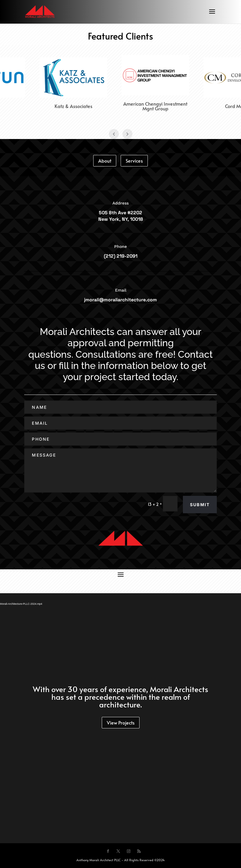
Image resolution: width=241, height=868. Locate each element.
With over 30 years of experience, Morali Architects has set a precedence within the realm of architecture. (120, 697)
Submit (200, 505)
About (105, 161)
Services (134, 161)
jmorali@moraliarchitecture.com (120, 300)
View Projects (121, 722)
